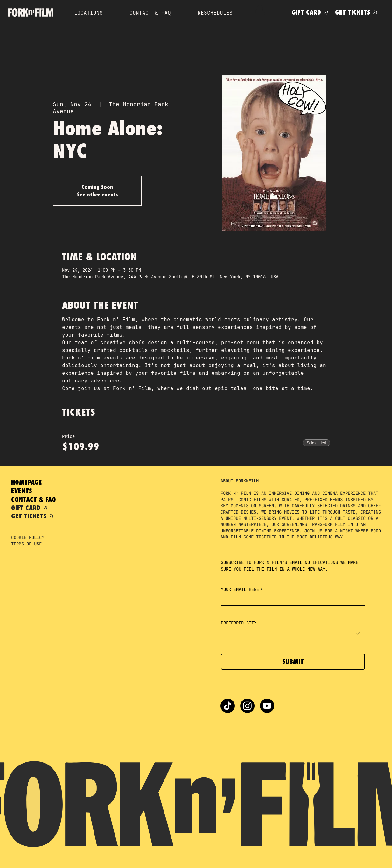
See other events (98, 195)
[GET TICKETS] (357, 12)
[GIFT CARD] (311, 12)
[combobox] (293, 634)
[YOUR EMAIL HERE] (291, 600)
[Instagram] (247, 706)
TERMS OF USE (26, 544)
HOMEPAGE (27, 482)
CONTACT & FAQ (34, 499)
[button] (260, 12)
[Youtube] (267, 706)
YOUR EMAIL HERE (242, 590)
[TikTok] (228, 706)
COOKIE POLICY (28, 537)
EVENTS (22, 491)
